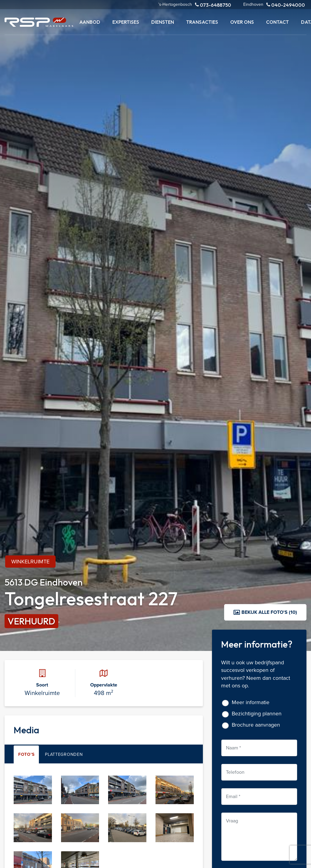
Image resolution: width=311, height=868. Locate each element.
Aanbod (90, 22)
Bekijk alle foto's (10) (265, 612)
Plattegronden (64, 754)
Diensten (163, 22)
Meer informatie (251, 702)
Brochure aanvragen (256, 725)
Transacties (202, 22)
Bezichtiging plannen (257, 714)
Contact (277, 22)
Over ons (242, 22)
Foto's (26, 754)
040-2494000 (286, 5)
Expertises (126, 22)
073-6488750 (213, 5)
